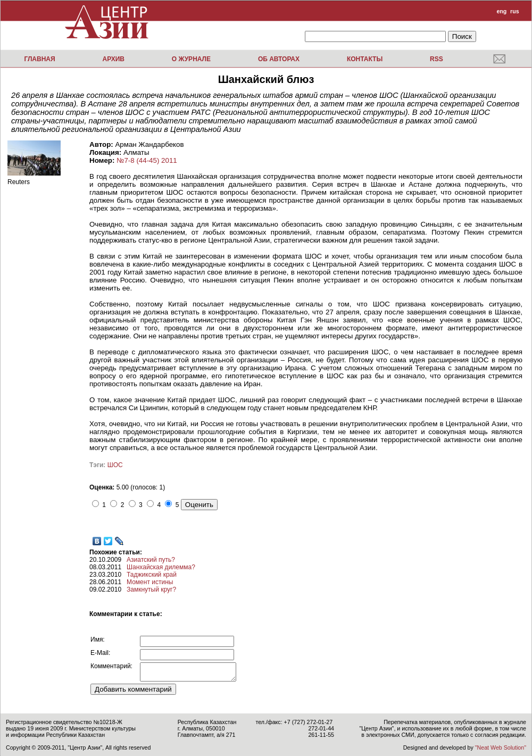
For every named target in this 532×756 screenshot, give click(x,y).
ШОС (115, 465)
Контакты (365, 59)
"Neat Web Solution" (501, 747)
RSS (437, 59)
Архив (113, 59)
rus (515, 11)
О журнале (191, 59)
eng (501, 11)
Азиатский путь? (151, 560)
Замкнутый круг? (151, 589)
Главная (39, 59)
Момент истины (150, 582)
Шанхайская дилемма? (161, 567)
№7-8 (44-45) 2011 (147, 160)
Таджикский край (152, 575)
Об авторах (279, 59)
